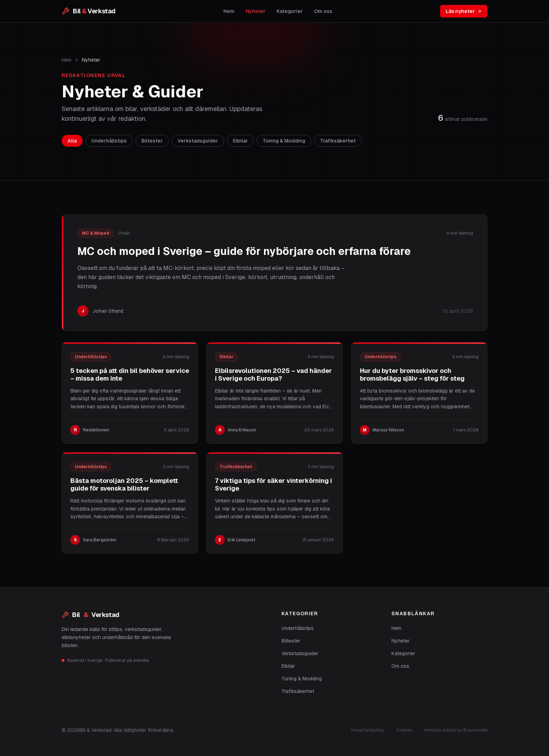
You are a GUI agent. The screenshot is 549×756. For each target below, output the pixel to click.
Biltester (291, 641)
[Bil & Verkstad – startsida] (89, 11)
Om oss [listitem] (323, 11)
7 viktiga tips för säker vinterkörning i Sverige (273, 485)
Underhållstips (298, 628)
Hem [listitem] (229, 11)
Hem (67, 60)
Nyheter (401, 641)
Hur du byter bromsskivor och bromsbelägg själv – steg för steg (412, 375)
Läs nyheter (464, 11)
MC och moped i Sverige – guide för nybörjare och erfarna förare (244, 251)
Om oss (400, 666)
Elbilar (288, 666)
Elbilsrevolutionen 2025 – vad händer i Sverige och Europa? (273, 375)
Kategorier (403, 653)
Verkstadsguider (300, 653)
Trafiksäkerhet (298, 691)
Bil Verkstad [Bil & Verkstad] (91, 615)
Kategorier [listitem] (290, 11)
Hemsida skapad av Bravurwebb (456, 730)
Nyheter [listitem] (256, 11)
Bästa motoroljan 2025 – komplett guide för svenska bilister (124, 485)
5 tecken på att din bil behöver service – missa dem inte (130, 375)
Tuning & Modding (302, 679)
